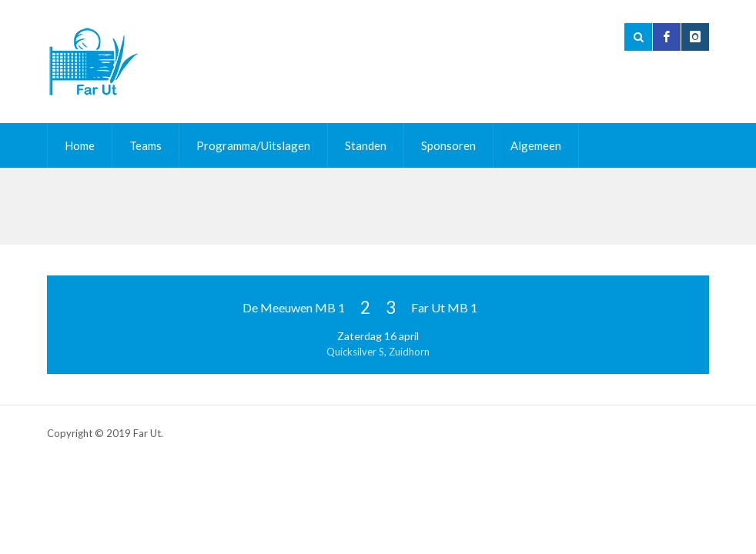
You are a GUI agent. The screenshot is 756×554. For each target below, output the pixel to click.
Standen (366, 145)
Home (80, 145)
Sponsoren (448, 145)
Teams (146, 145)
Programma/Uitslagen (253, 145)
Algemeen (536, 145)
